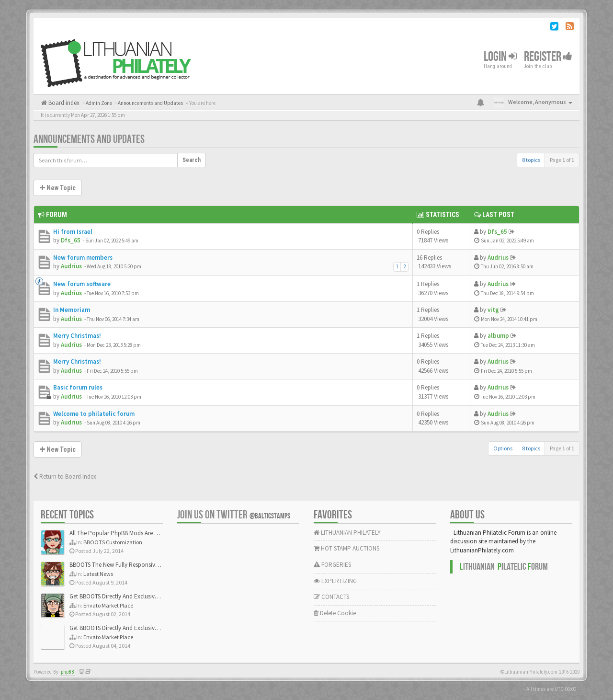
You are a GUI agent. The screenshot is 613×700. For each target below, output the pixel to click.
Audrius (71, 266)
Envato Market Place (108, 605)
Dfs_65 (71, 240)
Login (500, 57)
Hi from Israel (73, 232)
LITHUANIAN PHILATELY (347, 533)
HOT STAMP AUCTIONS (346, 548)
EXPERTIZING (335, 581)
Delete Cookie (335, 613)
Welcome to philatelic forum (94, 414)
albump (498, 336)
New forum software (82, 284)
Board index (63, 103)
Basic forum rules (78, 387)
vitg (493, 310)
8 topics (531, 160)
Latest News (98, 574)
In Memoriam (72, 310)
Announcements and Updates (89, 139)
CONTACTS (331, 597)
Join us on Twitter (234, 515)
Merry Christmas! (77, 336)
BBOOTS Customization (113, 542)
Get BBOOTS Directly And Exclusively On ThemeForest (138, 596)
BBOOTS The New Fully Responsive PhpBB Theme (133, 565)
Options (503, 448)
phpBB (68, 672)
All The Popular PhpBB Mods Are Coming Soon (130, 533)
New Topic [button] (58, 188)
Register (548, 57)
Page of (562, 160)
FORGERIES (332, 565)
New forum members (83, 258)
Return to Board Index (65, 476)
